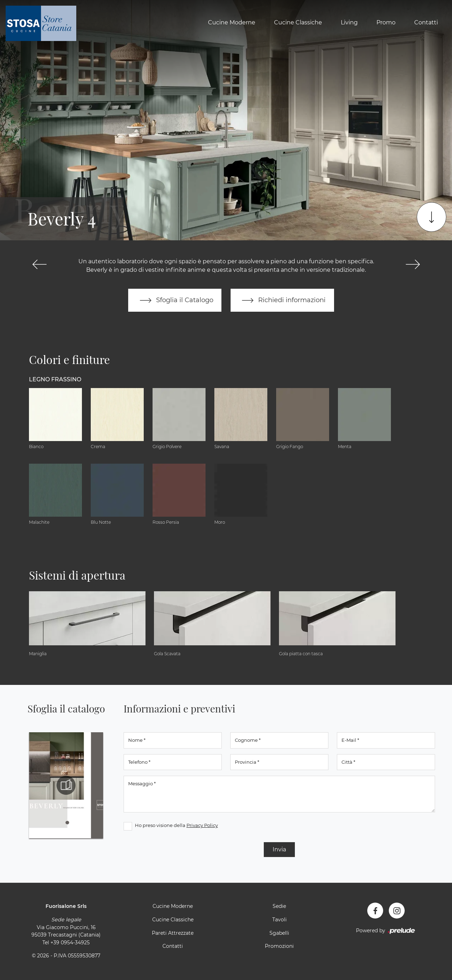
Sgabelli (279, 933)
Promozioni (279, 946)
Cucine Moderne (232, 22)
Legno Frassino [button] (55, 379)
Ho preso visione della (176, 826)
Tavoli (279, 920)
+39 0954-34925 (70, 943)
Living (349, 22)
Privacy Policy (202, 826)
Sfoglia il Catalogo (175, 300)
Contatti (426, 22)
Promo (386, 22)
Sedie (279, 906)
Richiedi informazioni (282, 300)
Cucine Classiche (298, 22)
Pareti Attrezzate (173, 933)
